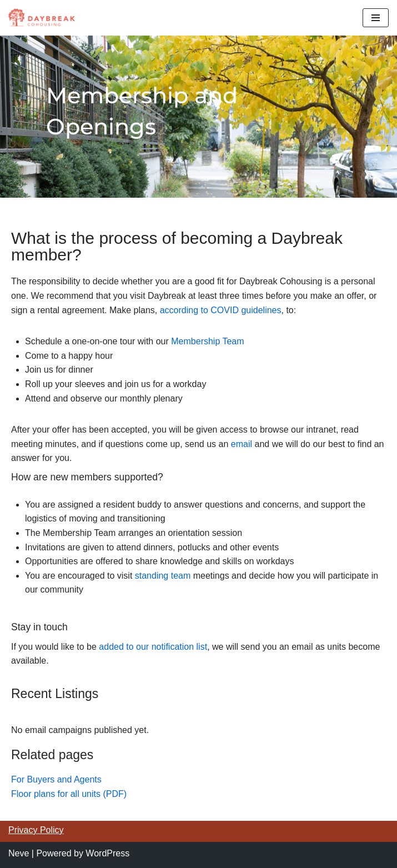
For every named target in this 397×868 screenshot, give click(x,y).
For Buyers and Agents (56, 779)
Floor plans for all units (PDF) (69, 794)
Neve (19, 853)
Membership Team (207, 341)
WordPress (107, 853)
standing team (163, 576)
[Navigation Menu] (376, 18)
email (243, 444)
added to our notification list (153, 647)
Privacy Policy (36, 830)
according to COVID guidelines (221, 310)
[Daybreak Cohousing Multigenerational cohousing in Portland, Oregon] (42, 18)
